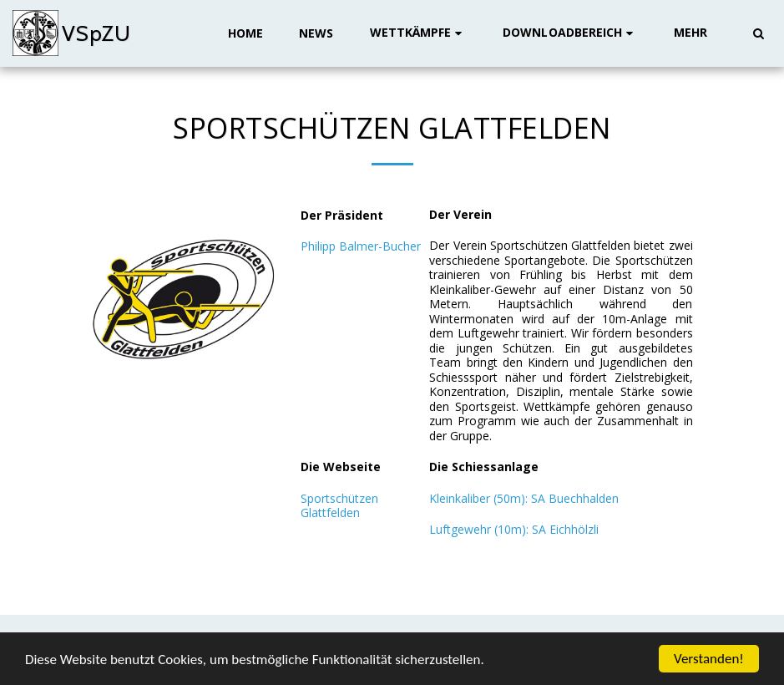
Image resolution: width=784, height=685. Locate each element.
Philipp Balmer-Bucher (361, 246)
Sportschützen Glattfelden (339, 506)
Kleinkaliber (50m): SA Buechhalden (524, 498)
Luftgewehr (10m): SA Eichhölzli (514, 529)
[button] (419, 33)
